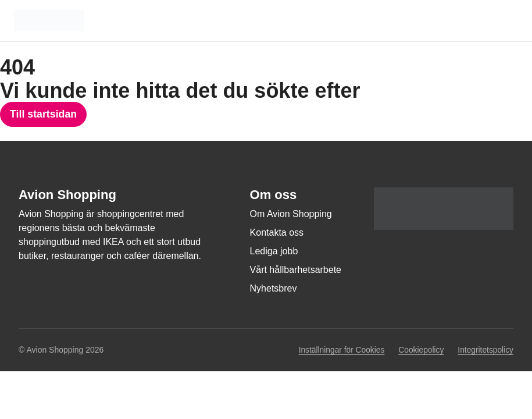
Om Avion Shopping (291, 214)
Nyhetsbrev (274, 289)
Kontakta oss (277, 233)
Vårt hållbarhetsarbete (296, 270)
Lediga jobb (274, 252)
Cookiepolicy (419, 350)
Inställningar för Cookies (339, 350)
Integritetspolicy (485, 350)
